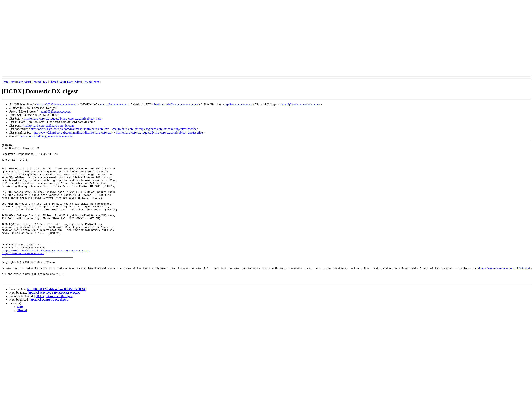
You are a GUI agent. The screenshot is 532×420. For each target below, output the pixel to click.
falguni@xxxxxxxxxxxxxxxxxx (300, 104)
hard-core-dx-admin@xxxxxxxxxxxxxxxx (46, 136)
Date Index (74, 82)
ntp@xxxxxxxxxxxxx (238, 104)
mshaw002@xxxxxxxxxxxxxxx (57, 104)
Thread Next (57, 82)
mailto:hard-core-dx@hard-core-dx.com (49, 125)
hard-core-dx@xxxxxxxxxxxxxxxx (176, 104)
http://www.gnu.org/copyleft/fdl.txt (504, 293)
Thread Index (91, 82)
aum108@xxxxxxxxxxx (56, 111)
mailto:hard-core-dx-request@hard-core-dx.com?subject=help (62, 118)
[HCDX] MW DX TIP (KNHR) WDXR (54, 320)
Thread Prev (39, 82)
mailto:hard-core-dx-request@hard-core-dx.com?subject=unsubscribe (159, 132)
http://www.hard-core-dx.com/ (23, 276)
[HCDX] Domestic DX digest (53, 324)
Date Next (23, 82)
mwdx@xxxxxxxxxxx (114, 104)
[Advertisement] (37, 38)
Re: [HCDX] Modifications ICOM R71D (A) (57, 317)
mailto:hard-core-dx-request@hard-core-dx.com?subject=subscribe (155, 129)
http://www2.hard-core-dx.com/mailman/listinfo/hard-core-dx (69, 129)
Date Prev (9, 82)
